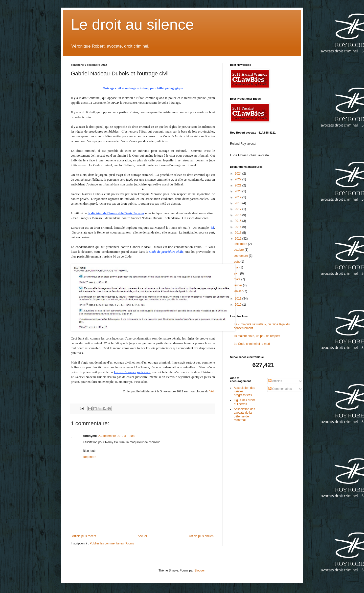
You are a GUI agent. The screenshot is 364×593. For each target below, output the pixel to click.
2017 (239, 209)
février (238, 285)
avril (237, 273)
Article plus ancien (201, 536)
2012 (239, 239)
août (237, 262)
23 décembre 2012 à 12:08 (116, 436)
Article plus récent (84, 536)
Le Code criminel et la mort (252, 344)
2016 (239, 215)
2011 (239, 299)
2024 (239, 174)
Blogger (200, 570)
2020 (239, 191)
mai (236, 267)
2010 (239, 305)
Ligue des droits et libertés (245, 402)
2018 (239, 203)
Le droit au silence (132, 24)
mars (237, 279)
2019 (239, 197)
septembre (241, 256)
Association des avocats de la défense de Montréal (244, 415)
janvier (238, 291)
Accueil (143, 536)
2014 (239, 227)
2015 (239, 221)
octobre (239, 250)
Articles (275, 381)
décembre (241, 244)
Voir (212, 391)
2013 (239, 233)
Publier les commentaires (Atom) (112, 543)
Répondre (90, 457)
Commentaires (280, 389)
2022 (239, 179)
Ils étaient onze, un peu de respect (257, 336)
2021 (239, 185)
